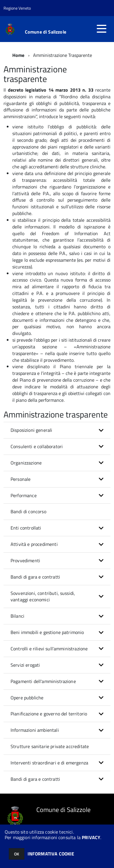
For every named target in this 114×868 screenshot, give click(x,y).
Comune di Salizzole (46, 32)
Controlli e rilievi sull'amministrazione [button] (49, 649)
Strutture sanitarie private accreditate (50, 746)
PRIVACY (91, 837)
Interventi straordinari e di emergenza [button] (49, 763)
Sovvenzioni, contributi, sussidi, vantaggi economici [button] (43, 597)
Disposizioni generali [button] (31, 430)
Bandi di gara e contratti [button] (35, 577)
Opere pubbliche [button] (27, 698)
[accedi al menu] (101, 29)
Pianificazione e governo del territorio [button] (49, 714)
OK (17, 854)
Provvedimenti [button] (25, 560)
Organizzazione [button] (26, 463)
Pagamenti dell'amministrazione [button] (43, 681)
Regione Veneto (17, 8)
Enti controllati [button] (26, 528)
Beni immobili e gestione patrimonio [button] (47, 632)
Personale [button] (21, 479)
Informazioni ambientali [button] (35, 730)
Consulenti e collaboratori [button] (37, 446)
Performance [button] (24, 495)
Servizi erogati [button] (25, 665)
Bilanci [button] (17, 616)
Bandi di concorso (28, 511)
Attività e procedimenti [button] (34, 544)
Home (18, 55)
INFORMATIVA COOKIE (51, 854)
